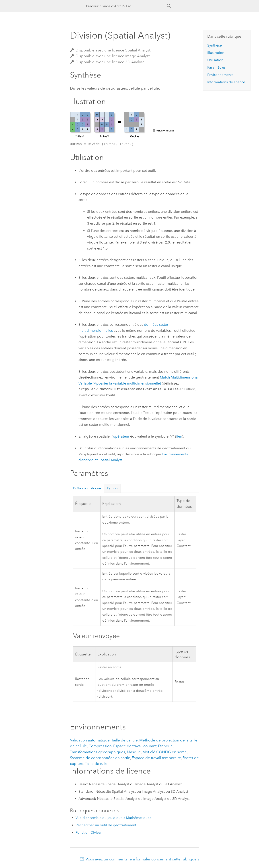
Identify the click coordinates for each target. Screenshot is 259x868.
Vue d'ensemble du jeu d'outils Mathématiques (113, 818)
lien (179, 437)
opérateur (121, 437)
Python (112, 488)
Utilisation (215, 60)
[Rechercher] (169, 6)
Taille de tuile (96, 764)
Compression (100, 746)
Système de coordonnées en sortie (100, 758)
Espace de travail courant (135, 746)
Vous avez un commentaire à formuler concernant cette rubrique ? (142, 859)
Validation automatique (90, 740)
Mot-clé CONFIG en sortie (165, 752)
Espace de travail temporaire (156, 758)
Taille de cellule (124, 740)
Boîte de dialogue (87, 488)
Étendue (165, 746)
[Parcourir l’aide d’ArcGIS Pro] (125, 6)
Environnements (220, 75)
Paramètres (216, 67)
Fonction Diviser (89, 832)
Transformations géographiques (98, 752)
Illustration (216, 53)
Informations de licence (226, 82)
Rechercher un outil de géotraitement (106, 825)
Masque (134, 752)
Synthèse (215, 45)
